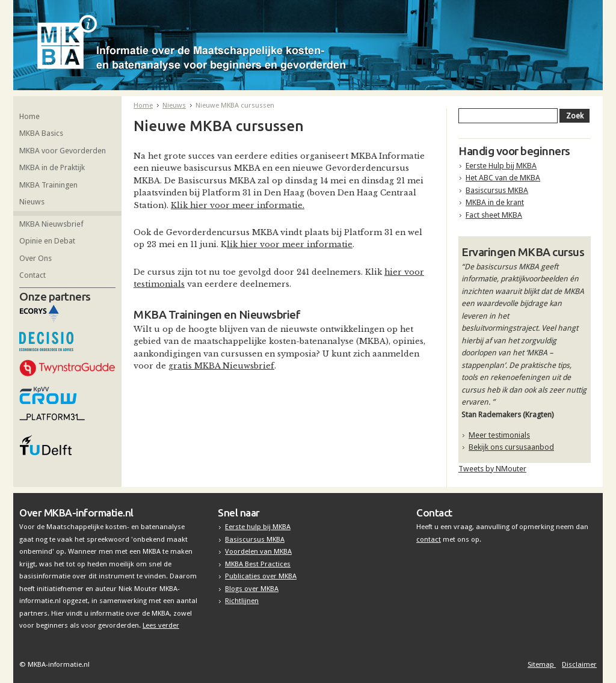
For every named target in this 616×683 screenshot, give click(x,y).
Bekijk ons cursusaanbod (511, 447)
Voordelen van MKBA (258, 551)
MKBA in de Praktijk (52, 167)
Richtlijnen (242, 601)
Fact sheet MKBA (494, 215)
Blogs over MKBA (252, 589)
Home (29, 116)
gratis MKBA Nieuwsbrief (221, 366)
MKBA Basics (41, 133)
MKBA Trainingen (48, 185)
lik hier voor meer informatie (290, 244)
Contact (32, 275)
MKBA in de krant (495, 202)
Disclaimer (579, 664)
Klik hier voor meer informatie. (238, 205)
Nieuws (32, 202)
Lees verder (161, 625)
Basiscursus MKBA (497, 190)
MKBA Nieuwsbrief (51, 224)
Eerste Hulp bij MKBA (501, 166)
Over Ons (35, 258)
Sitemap (542, 664)
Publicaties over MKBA (261, 576)
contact (429, 539)
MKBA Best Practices (258, 564)
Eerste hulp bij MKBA (258, 527)
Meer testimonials (499, 435)
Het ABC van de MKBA (503, 178)
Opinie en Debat (47, 241)
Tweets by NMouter (492, 469)
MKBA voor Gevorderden (63, 151)
